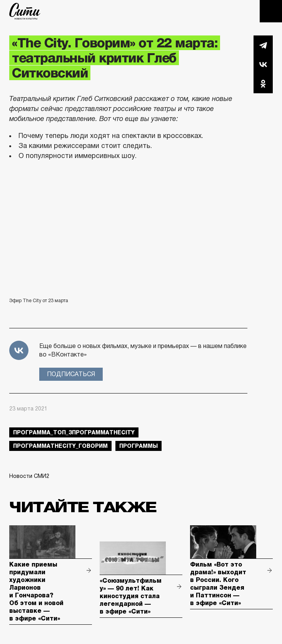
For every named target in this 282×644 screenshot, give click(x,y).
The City (25, 11)
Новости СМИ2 (29, 476)
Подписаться (71, 374)
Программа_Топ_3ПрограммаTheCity (74, 432)
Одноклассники (263, 84)
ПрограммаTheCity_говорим (60, 446)
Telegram (263, 45)
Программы (138, 446)
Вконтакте (263, 64)
